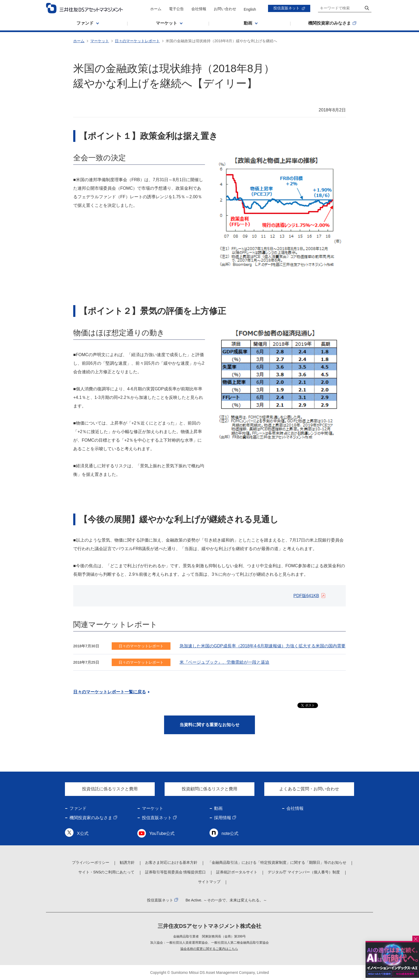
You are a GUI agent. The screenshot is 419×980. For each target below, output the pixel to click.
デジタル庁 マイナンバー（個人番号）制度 (304, 872)
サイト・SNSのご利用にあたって (106, 872)
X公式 (83, 833)
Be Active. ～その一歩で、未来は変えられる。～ (226, 900)
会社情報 (199, 9)
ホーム (156, 9)
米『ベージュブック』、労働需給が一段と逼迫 (224, 662)
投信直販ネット (286, 8)
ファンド (78, 808)
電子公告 (176, 9)
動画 (218, 808)
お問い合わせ (225, 9)
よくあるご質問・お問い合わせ (309, 789)
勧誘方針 (127, 862)
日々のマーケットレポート (137, 41)
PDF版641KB (306, 596)
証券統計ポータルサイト (237, 872)
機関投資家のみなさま (91, 818)
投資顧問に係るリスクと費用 (210, 789)
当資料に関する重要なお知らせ (210, 725)
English (250, 9)
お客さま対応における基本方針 (171, 862)
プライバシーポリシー (91, 862)
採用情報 (223, 818)
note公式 (230, 833)
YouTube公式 (162, 833)
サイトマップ (209, 882)
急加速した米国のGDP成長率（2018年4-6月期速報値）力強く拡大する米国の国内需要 (263, 646)
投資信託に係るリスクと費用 (110, 789)
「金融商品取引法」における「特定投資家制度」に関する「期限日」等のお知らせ (277, 862)
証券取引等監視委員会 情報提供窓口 (176, 872)
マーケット (100, 41)
